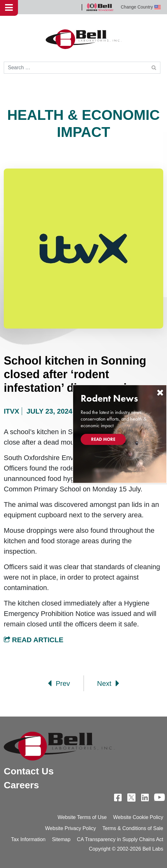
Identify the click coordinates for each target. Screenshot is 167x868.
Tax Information (28, 839)
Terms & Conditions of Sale (133, 828)
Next (108, 683)
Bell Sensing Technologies (100, 7)
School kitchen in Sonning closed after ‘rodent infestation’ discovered (75, 374)
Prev (59, 683)
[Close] (160, 393)
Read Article (34, 640)
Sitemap (61, 839)
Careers (21, 785)
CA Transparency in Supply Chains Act (120, 839)
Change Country (141, 7)
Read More (103, 439)
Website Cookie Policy (138, 817)
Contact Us (29, 771)
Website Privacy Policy (71, 828)
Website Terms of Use (82, 817)
